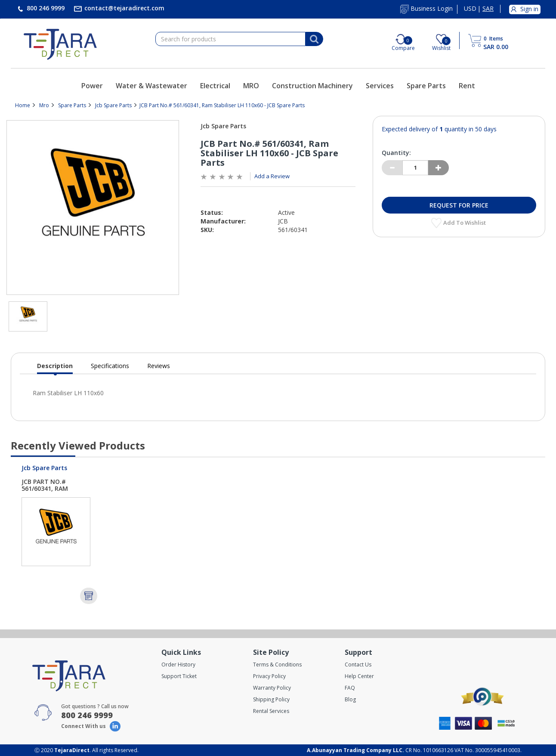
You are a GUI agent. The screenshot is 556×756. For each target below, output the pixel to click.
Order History (178, 665)
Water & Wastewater (151, 86)
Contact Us (358, 665)
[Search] (314, 39)
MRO (251, 86)
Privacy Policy (269, 676)
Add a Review (272, 176)
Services (380, 86)
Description (55, 368)
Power (92, 86)
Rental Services (271, 711)
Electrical (215, 86)
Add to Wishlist (465, 223)
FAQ (350, 688)
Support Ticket (179, 676)
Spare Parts (426, 86)
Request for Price (459, 205)
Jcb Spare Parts (113, 105)
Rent (467, 86)
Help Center (359, 676)
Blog (350, 699)
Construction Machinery (312, 86)
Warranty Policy (272, 688)
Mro (44, 105)
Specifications (110, 366)
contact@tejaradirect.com (124, 8)
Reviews (159, 366)
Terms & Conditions (277, 665)
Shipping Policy (271, 699)
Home (23, 105)
